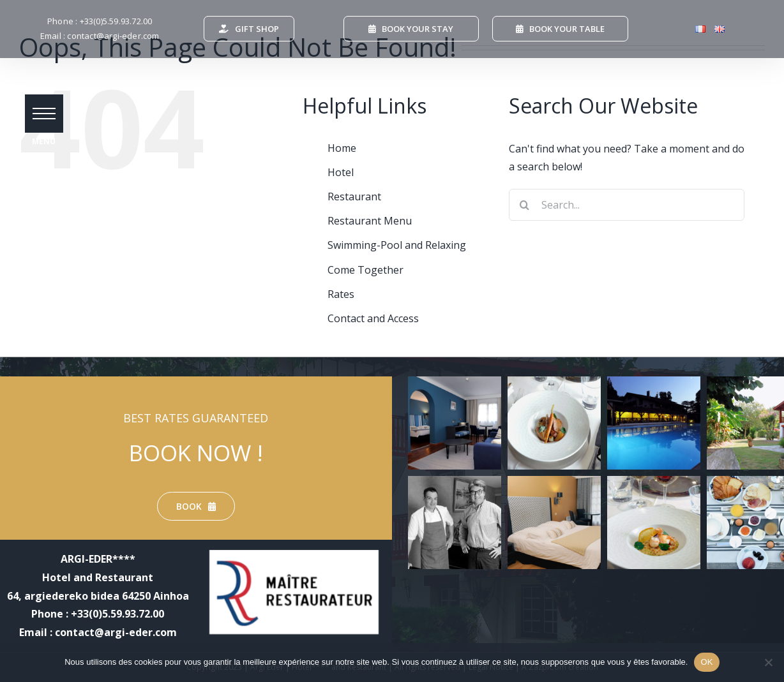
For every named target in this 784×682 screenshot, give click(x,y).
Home (342, 148)
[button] (45, 115)
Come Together (366, 270)
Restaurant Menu (370, 221)
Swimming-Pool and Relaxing (397, 245)
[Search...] (627, 205)
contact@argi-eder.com (113, 36)
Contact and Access (373, 318)
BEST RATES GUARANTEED (196, 418)
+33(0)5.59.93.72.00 (116, 21)
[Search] (525, 205)
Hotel (341, 172)
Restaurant (354, 196)
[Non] (768, 662)
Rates (341, 294)
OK (706, 662)
